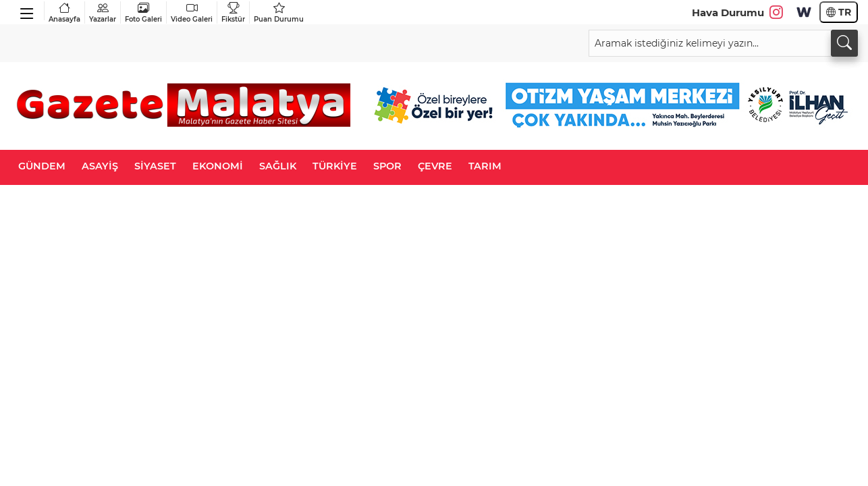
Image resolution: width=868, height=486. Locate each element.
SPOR (387, 166)
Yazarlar (103, 12)
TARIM (485, 166)
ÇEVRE (435, 166)
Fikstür (233, 12)
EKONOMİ (218, 166)
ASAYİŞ (100, 166)
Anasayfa (64, 12)
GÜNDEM (42, 166)
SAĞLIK (278, 166)
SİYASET (155, 166)
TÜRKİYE (335, 166)
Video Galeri (192, 12)
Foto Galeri (143, 12)
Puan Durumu (279, 12)
